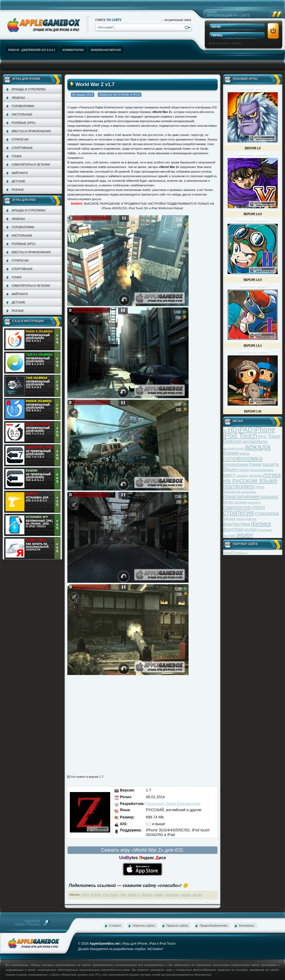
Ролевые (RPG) (24, 123)
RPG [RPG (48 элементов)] (263, 436)
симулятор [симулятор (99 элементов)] (237, 507)
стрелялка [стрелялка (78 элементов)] (267, 513)
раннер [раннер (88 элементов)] (269, 497)
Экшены (18, 98)
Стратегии (20, 139)
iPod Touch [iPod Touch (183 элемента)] (240, 436)
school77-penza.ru (235, 553)
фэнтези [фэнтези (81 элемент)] (233, 529)
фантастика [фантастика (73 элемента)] (237, 524)
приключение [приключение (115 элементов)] (241, 497)
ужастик (172, 895)
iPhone (96, 895)
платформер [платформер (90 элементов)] (239, 486)
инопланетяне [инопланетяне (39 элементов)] (262, 470)
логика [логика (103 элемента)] (272, 475)
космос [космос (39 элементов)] (242, 476)
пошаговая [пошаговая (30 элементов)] (248, 492)
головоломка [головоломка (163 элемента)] (243, 458)
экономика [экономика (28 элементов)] (265, 530)
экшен (197, 895)
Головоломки (23, 106)
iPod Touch (111, 895)
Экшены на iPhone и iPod (120, 95)
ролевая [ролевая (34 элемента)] (241, 502)
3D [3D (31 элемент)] (225, 431)
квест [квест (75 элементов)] (229, 475)
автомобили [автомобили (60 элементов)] (255, 442)
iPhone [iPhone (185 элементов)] (264, 430)
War (123, 895)
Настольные (22, 114)
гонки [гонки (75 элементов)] (255, 464)
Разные (18, 190)
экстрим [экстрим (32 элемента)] (229, 535)
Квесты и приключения (31, 131)
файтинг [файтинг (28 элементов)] (251, 519)
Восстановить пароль (227, 43)
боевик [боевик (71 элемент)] (231, 453)
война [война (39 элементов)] (245, 453)
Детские (18, 181)
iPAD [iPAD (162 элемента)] (245, 430)
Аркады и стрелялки (29, 89)
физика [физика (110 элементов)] (261, 524)
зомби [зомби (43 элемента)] (244, 470)
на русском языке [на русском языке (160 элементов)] (250, 480)
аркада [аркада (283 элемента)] (258, 447)
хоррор (185, 895)
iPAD (85, 895)
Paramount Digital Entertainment (173, 804)
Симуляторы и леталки (31, 165)
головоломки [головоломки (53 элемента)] (236, 465)
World (132, 895)
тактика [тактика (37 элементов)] (229, 519)
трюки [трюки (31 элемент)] (240, 519)
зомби (159, 895)
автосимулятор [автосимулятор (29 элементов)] (233, 448)
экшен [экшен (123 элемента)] (244, 535)
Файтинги (20, 173)
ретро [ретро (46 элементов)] (228, 502)
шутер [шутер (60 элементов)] (250, 530)
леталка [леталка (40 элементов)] (255, 476)
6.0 (149, 824)
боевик (147, 895)
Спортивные (22, 148)
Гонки (16, 156)
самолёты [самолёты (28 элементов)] (254, 502)
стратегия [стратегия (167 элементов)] (238, 513)
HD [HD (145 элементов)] (232, 430)
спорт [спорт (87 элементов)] (258, 507)
